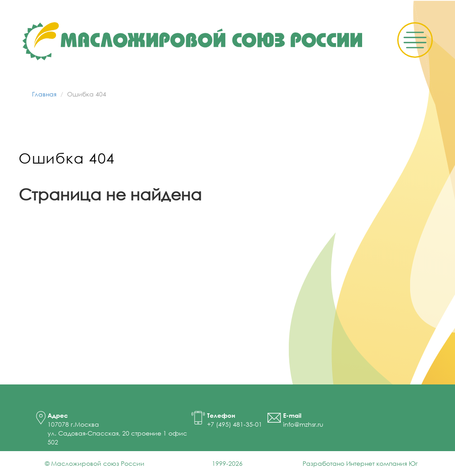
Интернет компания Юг (382, 463)
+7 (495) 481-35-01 (235, 424)
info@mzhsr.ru (303, 424)
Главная (44, 94)
